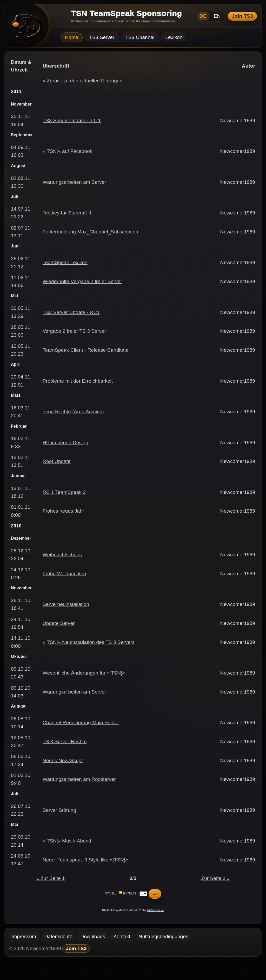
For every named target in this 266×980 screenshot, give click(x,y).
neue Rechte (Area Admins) (73, 412)
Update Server (59, 623)
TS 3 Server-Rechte (65, 741)
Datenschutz (58, 936)
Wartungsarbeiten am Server (74, 182)
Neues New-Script (63, 760)
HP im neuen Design (65, 443)
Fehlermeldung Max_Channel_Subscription (90, 232)
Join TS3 (242, 16)
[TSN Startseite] (25, 27)
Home (72, 37)
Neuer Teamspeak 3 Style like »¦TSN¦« (85, 860)
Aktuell (110, 894)
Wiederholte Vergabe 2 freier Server (82, 281)
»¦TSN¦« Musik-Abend (67, 841)
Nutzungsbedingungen (164, 936)
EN (217, 16)
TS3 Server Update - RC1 (71, 312)
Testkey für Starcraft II (67, 213)
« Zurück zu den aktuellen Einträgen (82, 81)
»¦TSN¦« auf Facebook (67, 151)
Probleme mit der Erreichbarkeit (78, 381)
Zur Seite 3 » (215, 878)
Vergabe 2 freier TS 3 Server (74, 331)
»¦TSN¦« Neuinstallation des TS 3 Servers (89, 642)
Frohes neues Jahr (63, 511)
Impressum (24, 936)
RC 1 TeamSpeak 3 (64, 492)
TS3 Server (102, 37)
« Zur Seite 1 (51, 878)
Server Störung (59, 810)
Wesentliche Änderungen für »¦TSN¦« (84, 673)
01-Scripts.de (155, 910)
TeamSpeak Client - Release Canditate (86, 350)
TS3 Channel (140, 37)
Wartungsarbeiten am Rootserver (79, 779)
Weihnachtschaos (62, 555)
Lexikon (174, 37)
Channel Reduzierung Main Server (81, 723)
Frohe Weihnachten (64, 574)
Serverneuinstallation (66, 604)
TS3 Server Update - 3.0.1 (72, 120)
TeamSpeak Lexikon (65, 262)
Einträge (128, 894)
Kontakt (122, 936)
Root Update (57, 461)
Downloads (93, 936)
